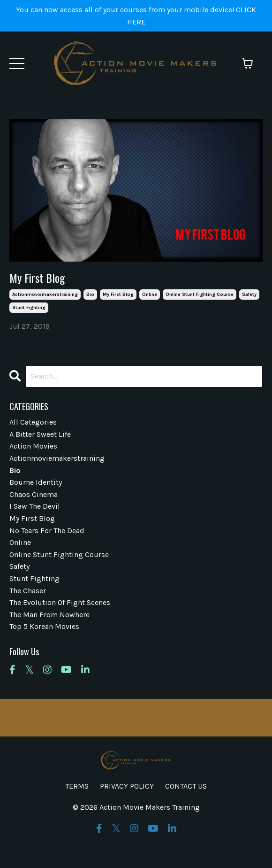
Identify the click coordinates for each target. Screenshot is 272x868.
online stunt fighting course (200, 294)
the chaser (28, 591)
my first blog (118, 294)
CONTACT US (186, 786)
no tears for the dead (47, 531)
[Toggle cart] (248, 63)
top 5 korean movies (44, 626)
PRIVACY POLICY (127, 786)
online (150, 294)
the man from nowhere (49, 615)
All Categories (33, 422)
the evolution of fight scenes (60, 602)
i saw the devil (35, 506)
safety (249, 294)
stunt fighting (29, 308)
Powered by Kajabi (136, 844)
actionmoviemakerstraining (45, 294)
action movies (33, 446)
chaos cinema (34, 494)
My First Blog (37, 278)
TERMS (77, 786)
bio (90, 294)
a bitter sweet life (40, 434)
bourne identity (36, 482)
